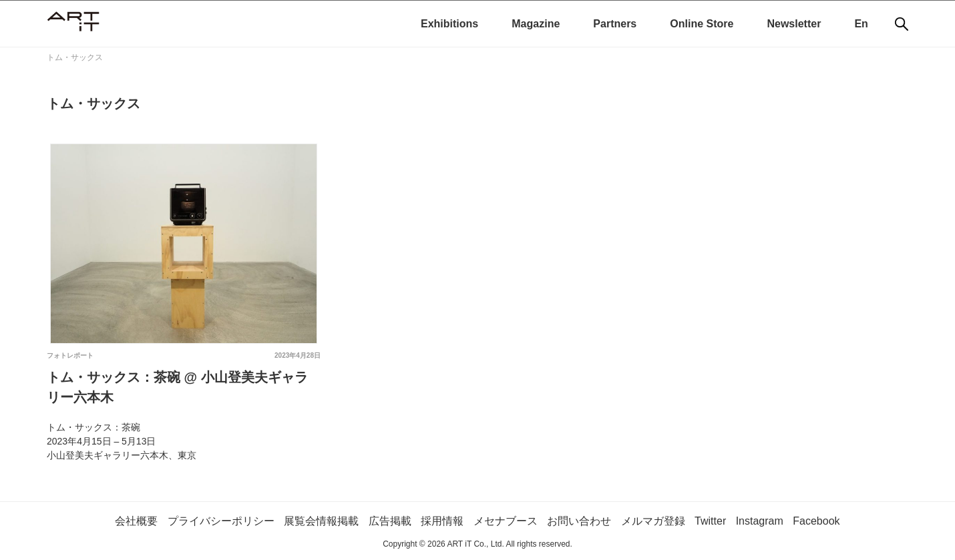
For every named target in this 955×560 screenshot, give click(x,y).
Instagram (760, 521)
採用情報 (442, 521)
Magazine (536, 24)
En (861, 24)
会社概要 (136, 521)
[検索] (902, 24)
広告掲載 (390, 521)
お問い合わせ (579, 521)
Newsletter (794, 24)
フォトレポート (70, 355)
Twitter (710, 521)
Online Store (702, 24)
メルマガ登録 (653, 521)
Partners (615, 24)
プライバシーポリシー (221, 521)
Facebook (816, 521)
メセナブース (506, 521)
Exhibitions (449, 24)
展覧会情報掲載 (321, 521)
